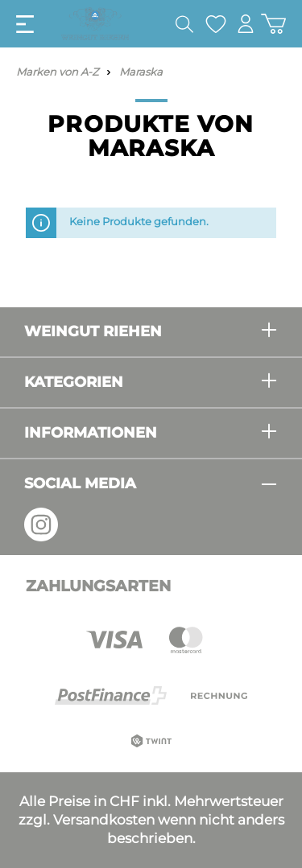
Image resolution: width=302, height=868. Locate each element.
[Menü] (25, 24)
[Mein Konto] (246, 24)
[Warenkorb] (273, 24)
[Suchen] (184, 24)
